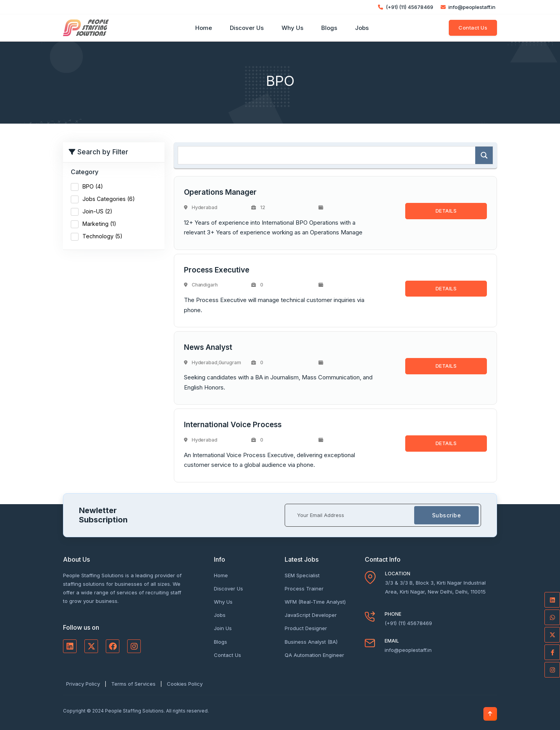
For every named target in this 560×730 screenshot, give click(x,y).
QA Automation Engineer (314, 655)
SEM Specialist (302, 575)
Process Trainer (304, 589)
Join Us (223, 628)
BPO (93, 186)
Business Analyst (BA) (311, 642)
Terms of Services (133, 684)
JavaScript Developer (311, 615)
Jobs (362, 28)
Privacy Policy (83, 684)
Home (204, 28)
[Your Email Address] (350, 515)
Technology (102, 236)
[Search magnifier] (484, 155)
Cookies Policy (185, 684)
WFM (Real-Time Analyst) (315, 602)
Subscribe (447, 515)
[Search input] (329, 155)
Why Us (292, 28)
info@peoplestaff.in (468, 7)
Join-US (97, 211)
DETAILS (446, 211)
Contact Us (473, 28)
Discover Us (247, 28)
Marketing (99, 224)
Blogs (329, 28)
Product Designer (306, 628)
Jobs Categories (109, 199)
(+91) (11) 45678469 (406, 7)
